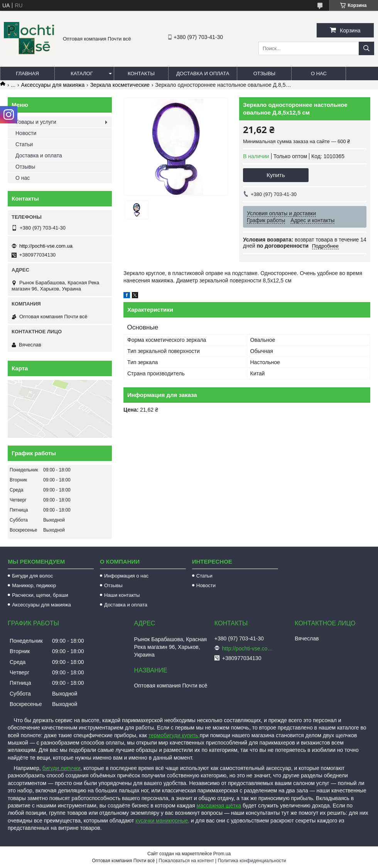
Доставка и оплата (203, 73)
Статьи (24, 144)
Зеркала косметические (120, 85)
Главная (27, 73)
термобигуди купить (174, 735)
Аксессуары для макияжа (53, 85)
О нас (319, 73)
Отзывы (264, 73)
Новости (26, 133)
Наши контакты (122, 595)
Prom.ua (222, 854)
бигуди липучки (62, 768)
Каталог (82, 73)
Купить (276, 175)
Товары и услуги (36, 122)
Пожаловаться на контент (186, 861)
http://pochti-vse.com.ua (46, 246)
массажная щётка (219, 806)
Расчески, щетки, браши (40, 595)
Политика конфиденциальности (252, 861)
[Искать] (366, 48)
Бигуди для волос (32, 576)
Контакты (141, 73)
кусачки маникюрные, (162, 821)
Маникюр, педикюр (34, 585)
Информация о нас (126, 576)
